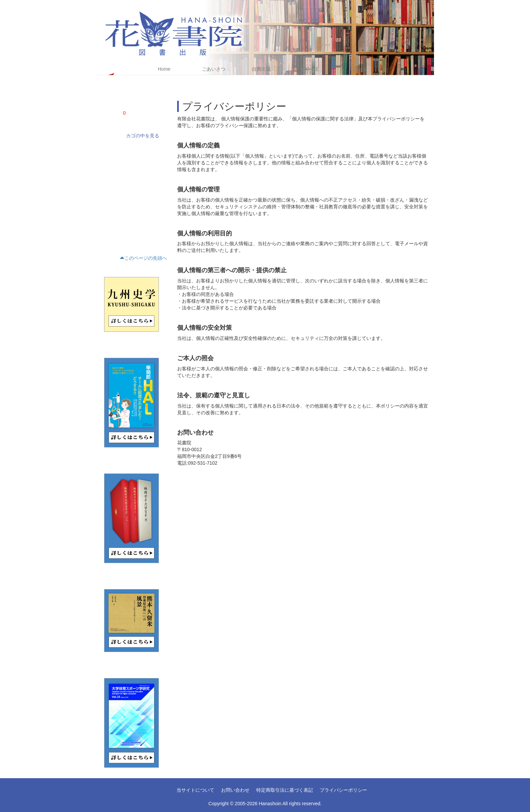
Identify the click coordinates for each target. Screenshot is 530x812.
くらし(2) (111, 218)
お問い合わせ (235, 790)
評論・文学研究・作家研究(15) (131, 184)
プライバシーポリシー (343, 790)
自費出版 (261, 69)
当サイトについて (195, 790)
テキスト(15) (114, 207)
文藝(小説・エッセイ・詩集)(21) (132, 172)
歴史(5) (109, 195)
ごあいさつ (214, 69)
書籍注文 (310, 69)
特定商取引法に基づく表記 (285, 790)
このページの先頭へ (143, 258)
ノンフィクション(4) (122, 161)
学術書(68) (112, 149)
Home (164, 69)
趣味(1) (109, 230)
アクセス (358, 69)
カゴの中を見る (143, 136)
